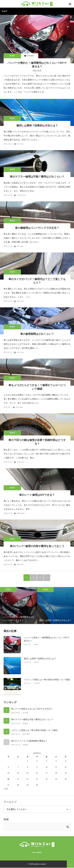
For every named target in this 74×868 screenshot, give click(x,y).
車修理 (12, 56)
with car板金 (37, 852)
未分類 (25, 713)
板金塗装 (37, 683)
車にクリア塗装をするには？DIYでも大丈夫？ (32, 709)
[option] (19, 606)
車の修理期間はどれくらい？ (37, 334)
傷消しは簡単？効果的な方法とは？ (37, 126)
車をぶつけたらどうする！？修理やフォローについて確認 (37, 387)
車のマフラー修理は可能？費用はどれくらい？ (37, 177)
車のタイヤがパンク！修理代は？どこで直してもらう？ (37, 281)
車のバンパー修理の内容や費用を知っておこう (37, 546)
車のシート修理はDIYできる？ (37, 495)
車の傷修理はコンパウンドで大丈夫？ (37, 228)
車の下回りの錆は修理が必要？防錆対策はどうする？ (37, 442)
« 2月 (6, 789)
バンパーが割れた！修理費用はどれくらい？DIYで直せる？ (37, 65)
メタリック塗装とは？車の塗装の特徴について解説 (47, 680)
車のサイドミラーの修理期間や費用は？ (29, 741)
